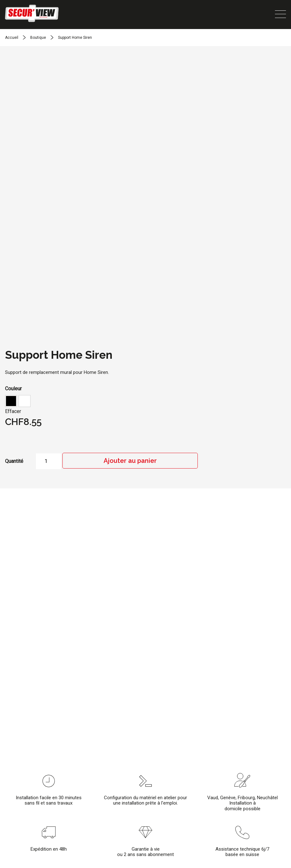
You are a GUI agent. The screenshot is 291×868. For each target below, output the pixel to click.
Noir (11, 401)
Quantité (14, 461)
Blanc (25, 401)
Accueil (12, 38)
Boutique (38, 38)
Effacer (13, 411)
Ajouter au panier (130, 461)
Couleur (13, 389)
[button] (11, 401)
